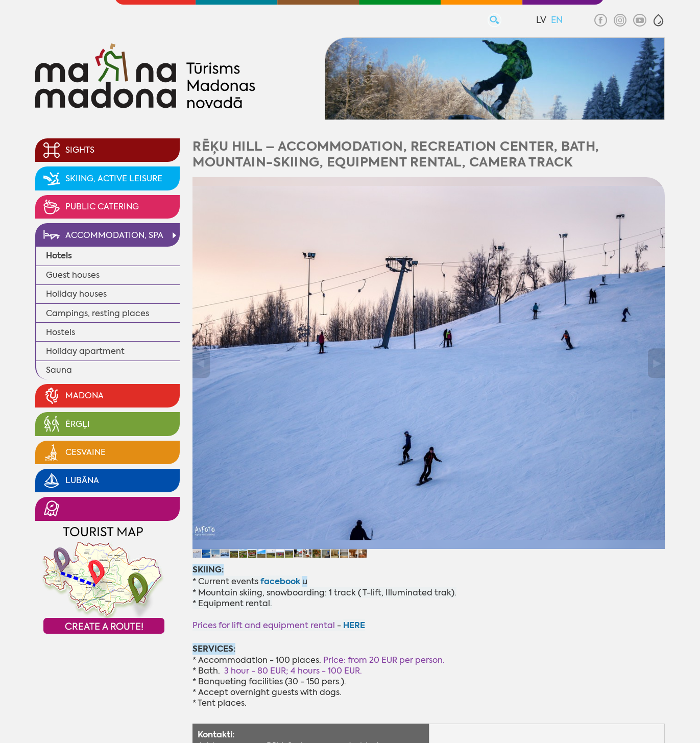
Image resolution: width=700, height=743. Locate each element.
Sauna (59, 370)
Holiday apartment (85, 351)
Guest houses (73, 275)
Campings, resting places (98, 313)
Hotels (59, 256)
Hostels (61, 332)
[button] (658, 20)
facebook (280, 581)
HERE (354, 625)
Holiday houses (76, 294)
